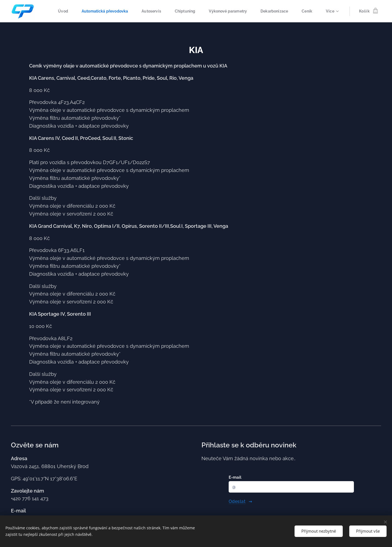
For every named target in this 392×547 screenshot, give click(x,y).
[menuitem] (79, 11)
